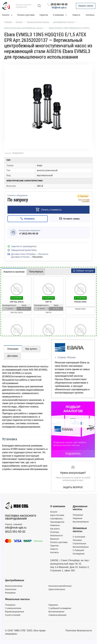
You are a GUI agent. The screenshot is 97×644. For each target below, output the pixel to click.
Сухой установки (13, 615)
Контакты (90, 15)
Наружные (78, 518)
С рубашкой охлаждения (60, 608)
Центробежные (15, 580)
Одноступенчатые (57, 589)
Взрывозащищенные (15, 612)
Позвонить (28, 219)
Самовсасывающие (57, 615)
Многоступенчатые (14, 586)
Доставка (12, 356)
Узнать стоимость (49, 210)
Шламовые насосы (80, 530)
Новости (76, 15)
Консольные (11, 589)
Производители (57, 522)
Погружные (78, 515)
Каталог (54, 512)
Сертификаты (56, 519)
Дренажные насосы (80, 508)
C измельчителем (13, 608)
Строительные (79, 544)
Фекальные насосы (17, 599)
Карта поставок (57, 515)
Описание (13, 349)
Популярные (36, 272)
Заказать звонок (86, 6)
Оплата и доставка (26, 15)
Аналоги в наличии (14, 272)
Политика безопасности (79, 631)
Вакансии (55, 539)
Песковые (77, 540)
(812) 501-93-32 (59, 4)
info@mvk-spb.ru (59, 8)
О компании (58, 506)
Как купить (31, 349)
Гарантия (44, 15)
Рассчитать (38, 257)
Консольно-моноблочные (60, 586)
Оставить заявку (69, 219)
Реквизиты (55, 525)
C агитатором (79, 537)
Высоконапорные (81, 522)
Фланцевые (10, 593)
